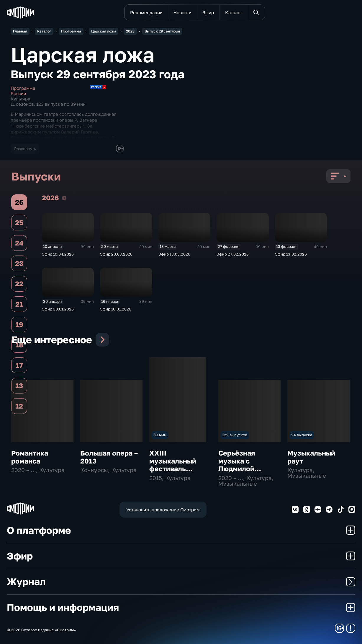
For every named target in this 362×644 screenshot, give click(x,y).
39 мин (160, 435)
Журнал (181, 582)
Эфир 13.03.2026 (174, 254)
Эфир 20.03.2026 (116, 254)
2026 (64, 198)
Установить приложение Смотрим (163, 510)
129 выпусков (235, 435)
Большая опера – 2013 (109, 457)
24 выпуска (302, 435)
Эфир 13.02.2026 (291, 254)
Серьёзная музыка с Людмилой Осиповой (237, 465)
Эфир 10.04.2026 (58, 254)
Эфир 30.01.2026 (58, 309)
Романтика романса (30, 457)
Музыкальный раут (311, 457)
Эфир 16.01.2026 (116, 309)
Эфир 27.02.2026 (233, 254)
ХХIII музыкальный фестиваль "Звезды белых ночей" (175, 469)
